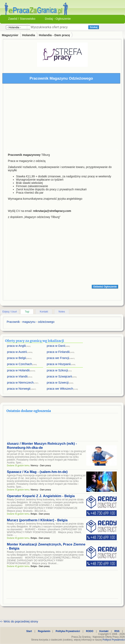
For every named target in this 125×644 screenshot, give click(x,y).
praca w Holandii (18, 370)
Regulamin (44, 631)
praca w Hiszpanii (59, 364)
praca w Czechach (20, 364)
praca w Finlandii (58, 352)
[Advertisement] (62, 117)
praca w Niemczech (20, 382)
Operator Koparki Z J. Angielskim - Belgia (41, 496)
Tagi (27, 312)
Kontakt (44, 312)
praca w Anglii (17, 346)
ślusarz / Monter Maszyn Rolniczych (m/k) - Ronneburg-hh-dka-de (42, 446)
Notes (62, 312)
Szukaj (94, 27)
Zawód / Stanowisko (22, 19)
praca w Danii (56, 346)
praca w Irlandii (17, 376)
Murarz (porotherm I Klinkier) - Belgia (37, 520)
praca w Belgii (17, 358)
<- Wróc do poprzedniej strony (19, 621)
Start (29, 631)
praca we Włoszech (60, 389)
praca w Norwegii (19, 389)
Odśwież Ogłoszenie (105, 287)
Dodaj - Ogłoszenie (58, 19)
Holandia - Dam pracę (54, 35)
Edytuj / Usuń (10, 312)
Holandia (29, 35)
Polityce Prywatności (114, 640)
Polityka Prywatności (68, 631)
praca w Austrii (17, 352)
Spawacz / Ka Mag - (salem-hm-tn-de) (37, 472)
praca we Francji (58, 358)
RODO (90, 631)
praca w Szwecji (58, 382)
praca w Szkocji (57, 370)
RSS (117, 631)
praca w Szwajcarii (59, 376)
